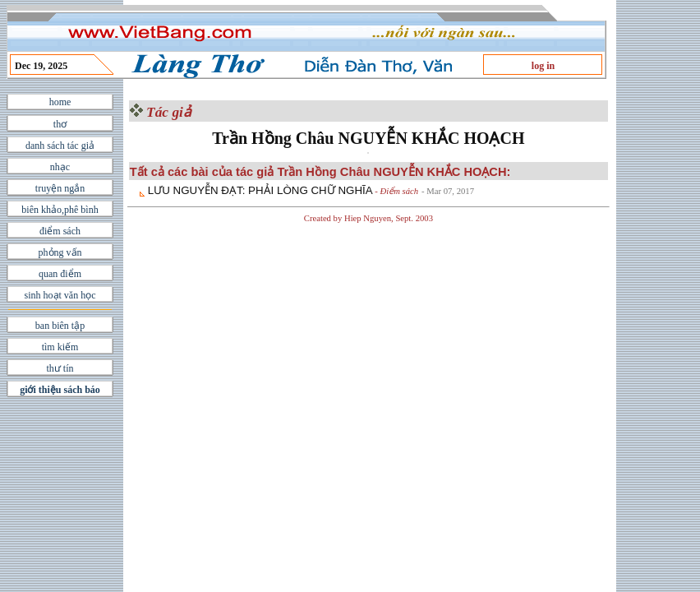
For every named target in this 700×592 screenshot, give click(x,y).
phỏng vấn (60, 252)
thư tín (60, 368)
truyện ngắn (60, 188)
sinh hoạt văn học (60, 295)
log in (543, 66)
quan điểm (60, 274)
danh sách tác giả (60, 146)
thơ (60, 124)
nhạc (60, 167)
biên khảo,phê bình (60, 210)
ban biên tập (60, 326)
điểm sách (60, 231)
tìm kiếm (60, 347)
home (60, 102)
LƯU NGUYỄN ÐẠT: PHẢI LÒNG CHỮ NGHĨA (260, 190)
